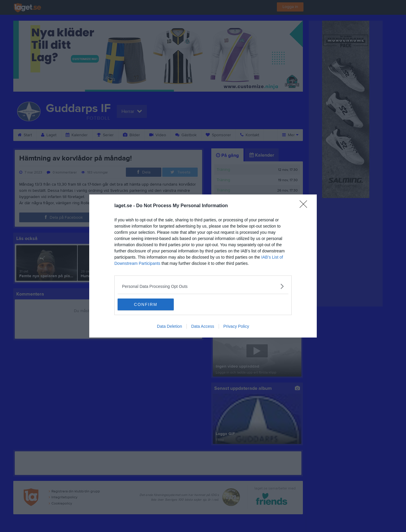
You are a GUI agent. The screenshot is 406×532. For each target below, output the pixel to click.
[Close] (305, 206)
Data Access (203, 326)
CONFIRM (146, 304)
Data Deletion (169, 326)
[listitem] (203, 286)
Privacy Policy (236, 326)
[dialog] (203, 266)
